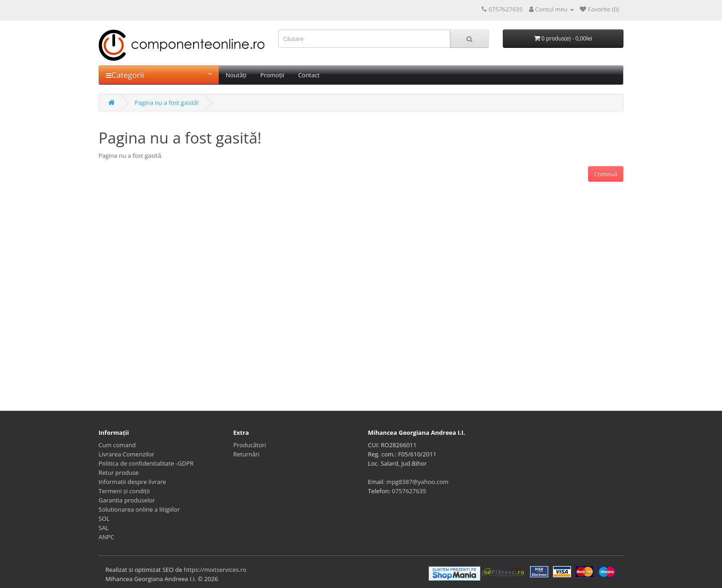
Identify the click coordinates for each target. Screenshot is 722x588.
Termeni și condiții (124, 491)
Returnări (247, 454)
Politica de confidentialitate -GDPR (146, 463)
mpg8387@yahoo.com (417, 482)
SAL (104, 528)
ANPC (106, 537)
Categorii (159, 75)
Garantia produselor (127, 500)
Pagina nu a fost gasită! (166, 103)
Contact (309, 75)
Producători (250, 445)
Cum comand (117, 445)
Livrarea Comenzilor (126, 454)
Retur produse (119, 473)
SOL (104, 519)
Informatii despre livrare (132, 482)
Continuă (606, 174)
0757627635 (409, 491)
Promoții (272, 75)
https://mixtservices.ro (215, 570)
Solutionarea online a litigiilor (139, 509)
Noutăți (236, 75)
